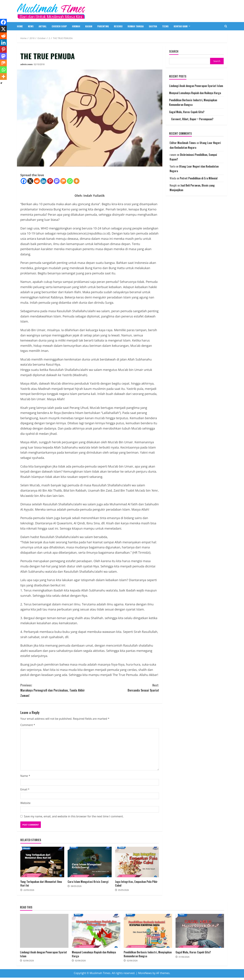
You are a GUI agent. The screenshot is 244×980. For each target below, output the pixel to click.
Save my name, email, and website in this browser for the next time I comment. (74, 816)
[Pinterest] (50, 181)
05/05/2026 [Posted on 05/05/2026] (124, 890)
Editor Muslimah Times (183, 143)
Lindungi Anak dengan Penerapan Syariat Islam (196, 86)
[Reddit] (37, 181)
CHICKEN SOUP (59, 26)
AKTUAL (43, 26)
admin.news (27, 64)
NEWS (31, 26)
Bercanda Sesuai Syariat (124, 688)
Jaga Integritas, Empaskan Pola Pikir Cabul (137, 862)
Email (25, 789)
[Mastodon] (57, 181)
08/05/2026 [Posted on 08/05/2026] (76, 886)
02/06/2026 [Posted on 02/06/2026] (28, 961)
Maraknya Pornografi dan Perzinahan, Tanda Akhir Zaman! (55, 690)
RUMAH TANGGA (136, 26)
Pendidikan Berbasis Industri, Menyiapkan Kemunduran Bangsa (148, 931)
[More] (77, 181)
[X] (30, 181)
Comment (28, 725)
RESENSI (118, 26)
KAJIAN (89, 26)
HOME (20, 26)
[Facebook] (24, 181)
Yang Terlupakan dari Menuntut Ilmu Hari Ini (42, 862)
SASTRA (153, 26)
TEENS (165, 26)
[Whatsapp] (70, 181)
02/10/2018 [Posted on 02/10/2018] (39, 64)
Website (25, 803)
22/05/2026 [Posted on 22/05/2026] (29, 890)
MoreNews (145, 973)
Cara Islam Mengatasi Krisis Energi (90, 862)
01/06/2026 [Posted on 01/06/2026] (184, 957)
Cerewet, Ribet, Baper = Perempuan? (191, 119)
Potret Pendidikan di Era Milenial (199, 178)
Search (174, 51)
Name (25, 776)
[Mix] (63, 181)
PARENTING (103, 26)
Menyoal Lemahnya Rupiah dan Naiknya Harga (195, 93)
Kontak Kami (181, 26)
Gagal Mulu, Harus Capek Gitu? (187, 112)
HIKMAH (76, 26)
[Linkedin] (43, 181)
